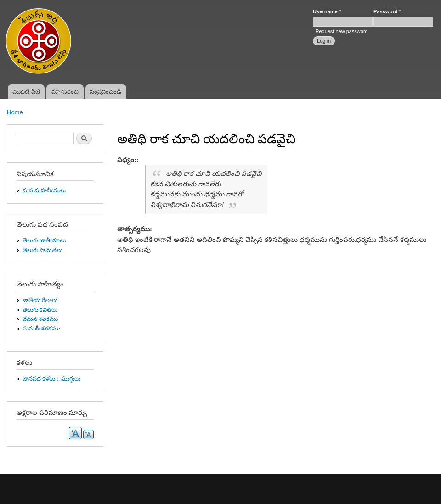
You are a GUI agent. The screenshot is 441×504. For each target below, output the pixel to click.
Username (327, 11)
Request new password (341, 31)
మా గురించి (65, 92)
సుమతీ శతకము (41, 329)
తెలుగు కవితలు (40, 310)
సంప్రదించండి (106, 92)
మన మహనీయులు (44, 190)
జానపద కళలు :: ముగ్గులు (52, 379)
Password (387, 11)
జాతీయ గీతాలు (40, 300)
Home (15, 112)
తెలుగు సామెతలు (42, 250)
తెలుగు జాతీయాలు (44, 241)
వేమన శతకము (40, 319)
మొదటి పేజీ (26, 92)
